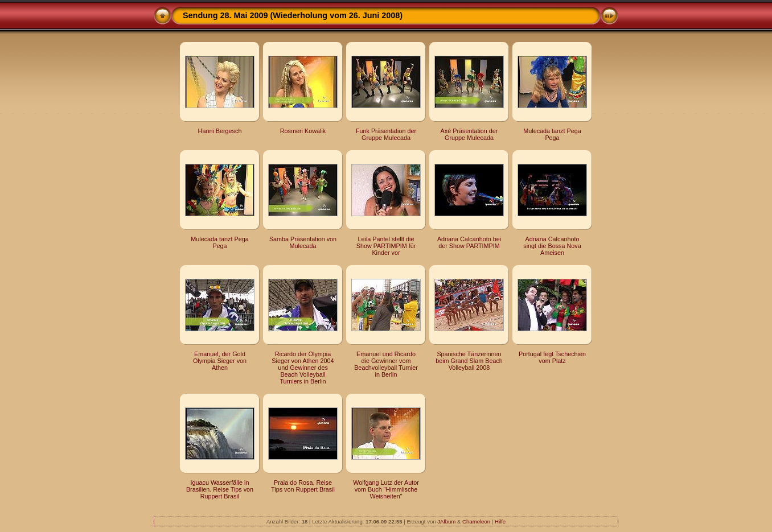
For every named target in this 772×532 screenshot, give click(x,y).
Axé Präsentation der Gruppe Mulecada (469, 134)
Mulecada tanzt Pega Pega (552, 134)
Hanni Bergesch (220, 131)
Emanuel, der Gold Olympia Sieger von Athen (220, 361)
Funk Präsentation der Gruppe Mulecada (386, 134)
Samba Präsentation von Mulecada (303, 242)
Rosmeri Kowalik (303, 131)
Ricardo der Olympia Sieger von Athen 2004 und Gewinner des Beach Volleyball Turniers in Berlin (303, 368)
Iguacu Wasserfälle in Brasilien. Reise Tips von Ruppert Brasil (220, 489)
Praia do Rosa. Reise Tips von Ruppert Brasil (303, 486)
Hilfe (500, 521)
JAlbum (446, 521)
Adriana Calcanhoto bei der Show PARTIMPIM (469, 242)
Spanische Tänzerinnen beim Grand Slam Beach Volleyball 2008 (469, 361)
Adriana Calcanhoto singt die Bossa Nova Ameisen (552, 246)
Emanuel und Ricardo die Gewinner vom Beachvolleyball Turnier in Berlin (386, 364)
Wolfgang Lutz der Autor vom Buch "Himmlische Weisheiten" (386, 489)
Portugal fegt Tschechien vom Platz (552, 357)
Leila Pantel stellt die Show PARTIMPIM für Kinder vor (386, 246)
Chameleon (476, 521)
